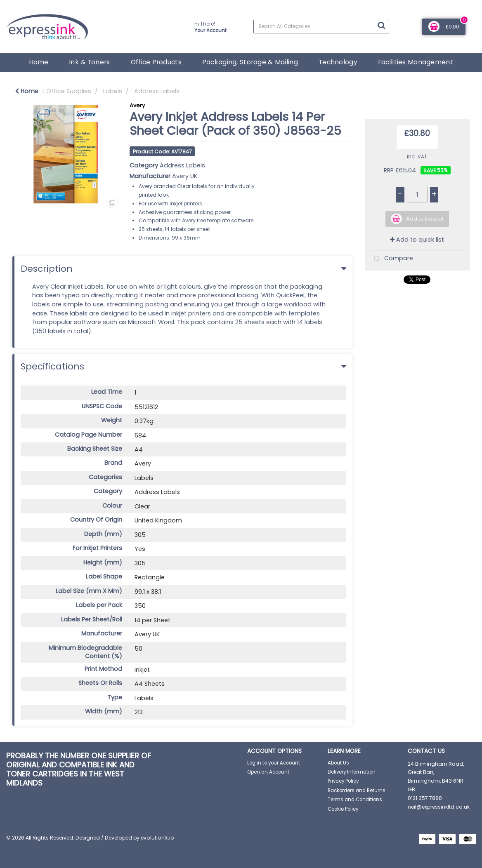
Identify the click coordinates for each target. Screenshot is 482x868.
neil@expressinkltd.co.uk (439, 807)
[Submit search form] (381, 26)
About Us (338, 763)
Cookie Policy (343, 809)
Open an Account (268, 772)
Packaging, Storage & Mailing (250, 62)
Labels (113, 91)
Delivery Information (352, 772)
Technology (338, 62)
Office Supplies (69, 91)
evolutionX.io (157, 838)
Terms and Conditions (355, 800)
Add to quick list (417, 240)
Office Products (156, 62)
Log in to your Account (274, 763)
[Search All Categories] (321, 27)
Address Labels (157, 91)
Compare (392, 259)
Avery (137, 105)
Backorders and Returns (357, 790)
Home (39, 62)
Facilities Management (416, 62)
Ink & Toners (89, 62)
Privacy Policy (343, 781)
